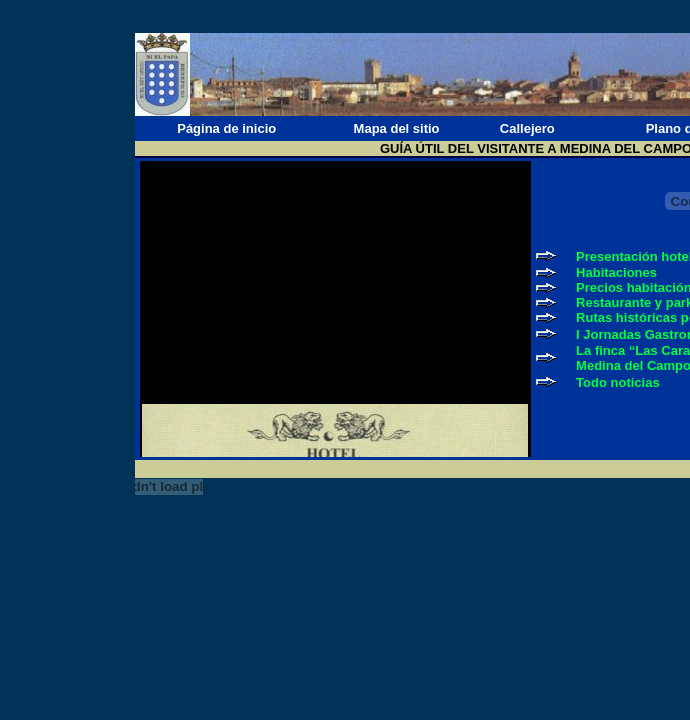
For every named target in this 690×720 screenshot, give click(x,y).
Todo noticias (618, 382)
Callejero (527, 128)
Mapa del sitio (397, 128)
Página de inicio (226, 128)
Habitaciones (616, 272)
